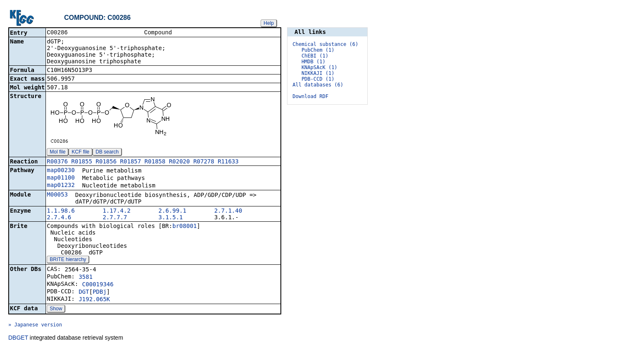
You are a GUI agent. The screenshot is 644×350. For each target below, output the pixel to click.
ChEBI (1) (315, 56)
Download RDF (310, 96)
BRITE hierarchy (68, 260)
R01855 (82, 162)
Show (56, 309)
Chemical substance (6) (325, 44)
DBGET (18, 338)
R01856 (106, 162)
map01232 (61, 186)
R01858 (155, 162)
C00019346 (98, 285)
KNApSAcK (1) (320, 67)
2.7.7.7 (115, 218)
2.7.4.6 (59, 218)
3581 (86, 278)
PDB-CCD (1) (318, 79)
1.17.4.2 (116, 211)
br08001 (185, 227)
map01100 (61, 178)
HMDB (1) (314, 62)
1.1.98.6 (61, 211)
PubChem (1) (318, 50)
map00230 (61, 171)
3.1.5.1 (171, 218)
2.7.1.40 (228, 211)
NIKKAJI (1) (318, 73)
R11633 (228, 162)
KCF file (80, 153)
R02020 (179, 162)
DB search (107, 153)
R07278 (204, 162)
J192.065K (94, 300)
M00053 (57, 195)
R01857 (130, 162)
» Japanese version (35, 326)
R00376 (57, 162)
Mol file (57, 153)
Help (269, 23)
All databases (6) (318, 85)
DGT (84, 292)
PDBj (100, 292)
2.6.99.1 (172, 211)
